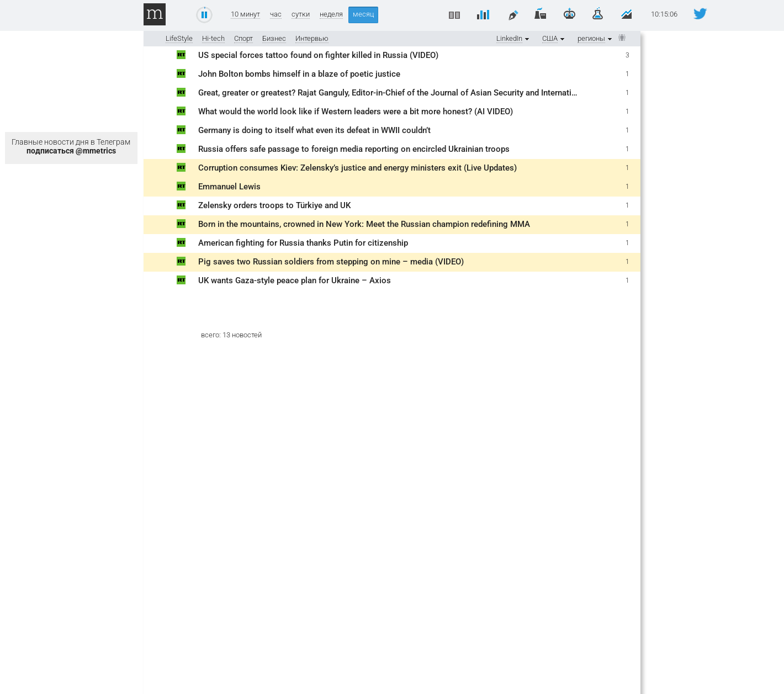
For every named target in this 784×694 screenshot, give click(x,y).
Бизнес (274, 38)
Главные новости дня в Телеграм (71, 146)
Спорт (243, 38)
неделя (331, 14)
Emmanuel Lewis (229, 187)
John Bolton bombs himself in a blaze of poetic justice (299, 74)
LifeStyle (179, 38)
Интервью (312, 38)
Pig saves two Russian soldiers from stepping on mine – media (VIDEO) (331, 262)
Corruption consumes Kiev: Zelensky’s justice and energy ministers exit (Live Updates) (357, 168)
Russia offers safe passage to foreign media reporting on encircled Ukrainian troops (354, 149)
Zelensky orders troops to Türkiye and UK (274, 205)
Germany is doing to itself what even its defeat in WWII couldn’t (314, 130)
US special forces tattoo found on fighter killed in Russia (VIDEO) (318, 55)
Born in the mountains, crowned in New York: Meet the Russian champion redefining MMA (364, 224)
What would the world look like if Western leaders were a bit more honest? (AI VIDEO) (356, 112)
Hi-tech (213, 38)
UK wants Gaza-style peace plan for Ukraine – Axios (295, 280)
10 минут (245, 14)
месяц (363, 14)
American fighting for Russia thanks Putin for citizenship (303, 243)
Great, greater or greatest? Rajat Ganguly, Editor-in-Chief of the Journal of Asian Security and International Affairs (406, 93)
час (276, 14)
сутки (301, 14)
